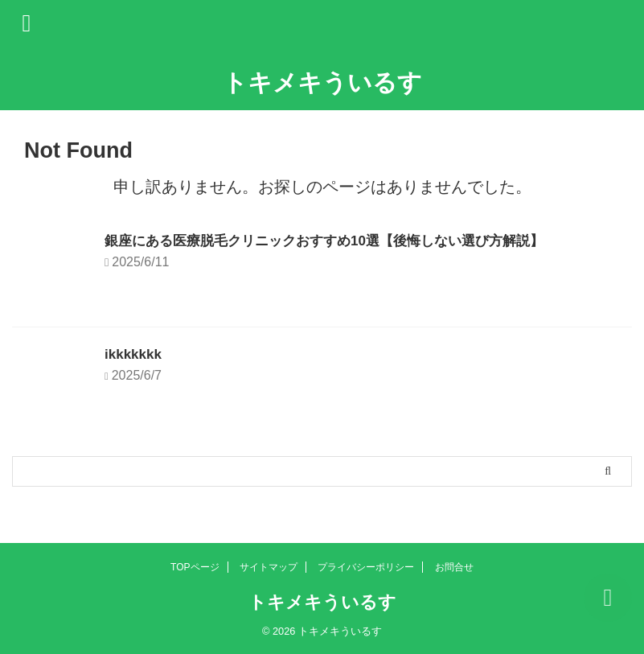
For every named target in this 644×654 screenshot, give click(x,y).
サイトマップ (269, 567)
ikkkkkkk (135, 354)
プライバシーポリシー (366, 567)
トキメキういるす (322, 82)
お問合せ (454, 567)
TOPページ (195, 567)
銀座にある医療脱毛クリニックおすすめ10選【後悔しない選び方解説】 (337, 241)
